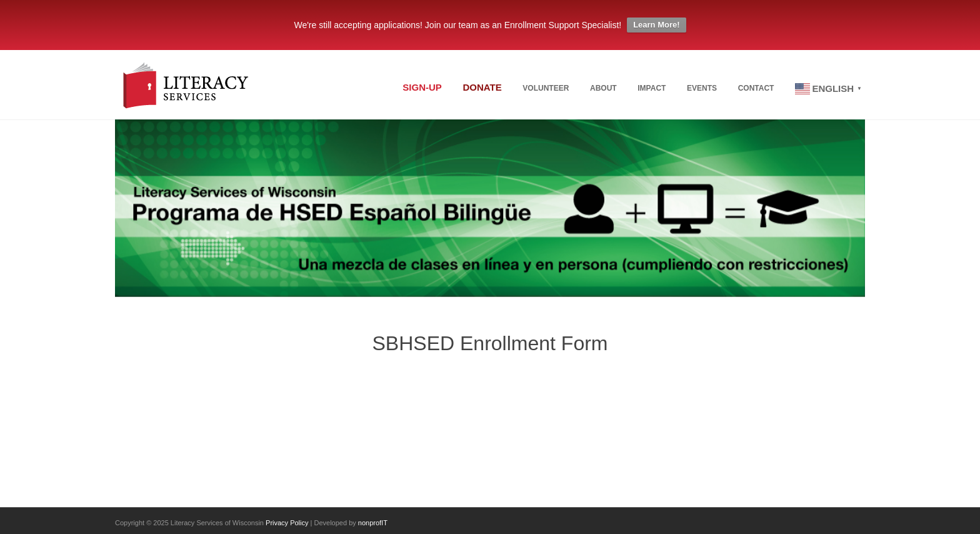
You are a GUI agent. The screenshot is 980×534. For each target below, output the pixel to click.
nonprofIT (373, 523)
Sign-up (422, 87)
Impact (652, 88)
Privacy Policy (287, 523)
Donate (482, 87)
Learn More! (656, 25)
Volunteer (546, 88)
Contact (756, 88)
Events (702, 88)
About (603, 88)
